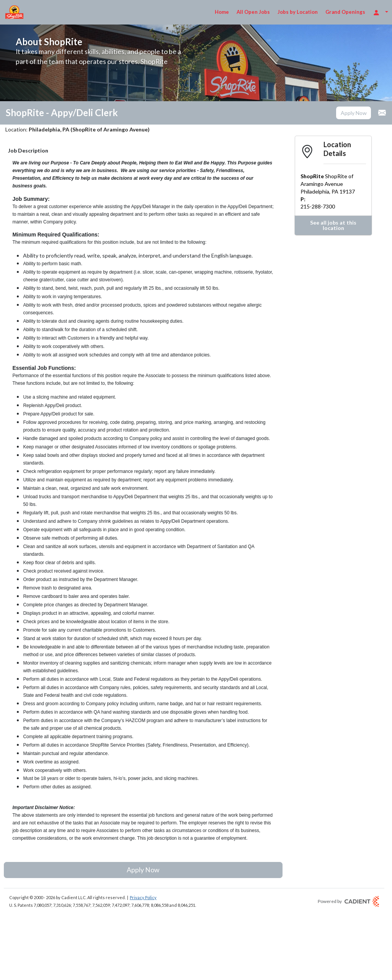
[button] (354, 113)
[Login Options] (381, 12)
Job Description (28, 150)
